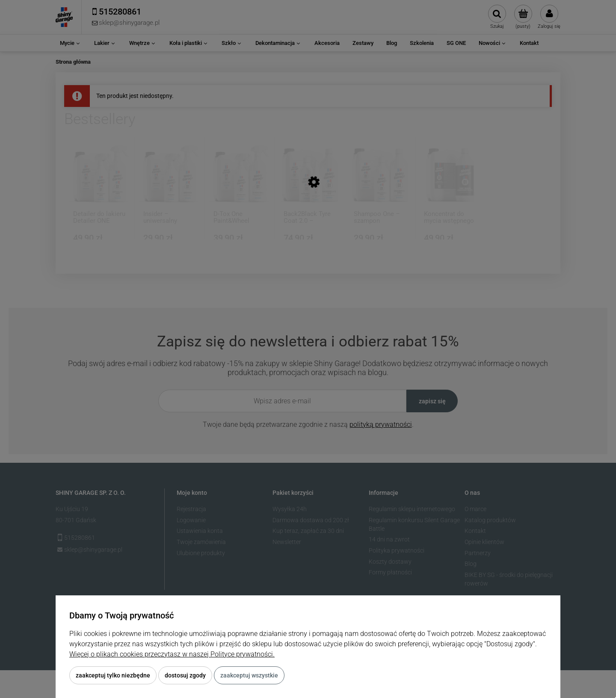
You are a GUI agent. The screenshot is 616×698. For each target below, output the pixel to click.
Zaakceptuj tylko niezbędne (113, 675)
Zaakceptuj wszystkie (249, 675)
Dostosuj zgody (185, 675)
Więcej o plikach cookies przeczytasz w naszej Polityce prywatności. (172, 654)
